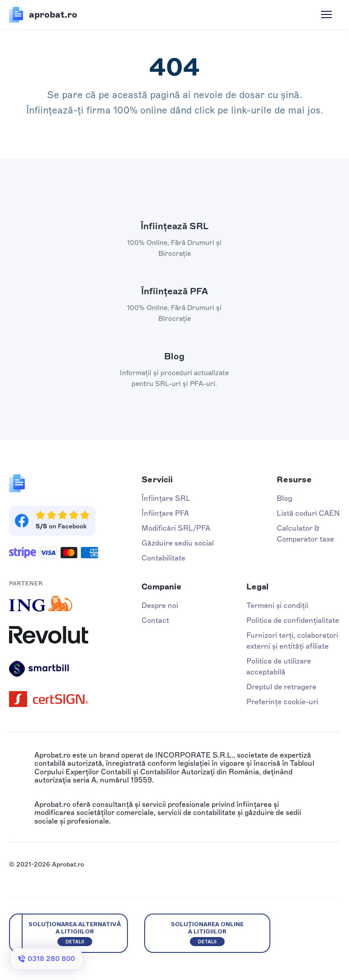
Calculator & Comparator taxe (305, 534)
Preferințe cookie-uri (282, 702)
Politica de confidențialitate (293, 620)
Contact (155, 620)
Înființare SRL (166, 498)
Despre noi (160, 605)
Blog (284, 498)
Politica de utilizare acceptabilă (279, 667)
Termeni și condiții (277, 605)
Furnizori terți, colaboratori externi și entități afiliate (292, 641)
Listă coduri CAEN (308, 513)
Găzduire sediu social (178, 543)
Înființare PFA (165, 513)
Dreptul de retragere (281, 687)
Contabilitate (163, 558)
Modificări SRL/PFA (176, 528)
